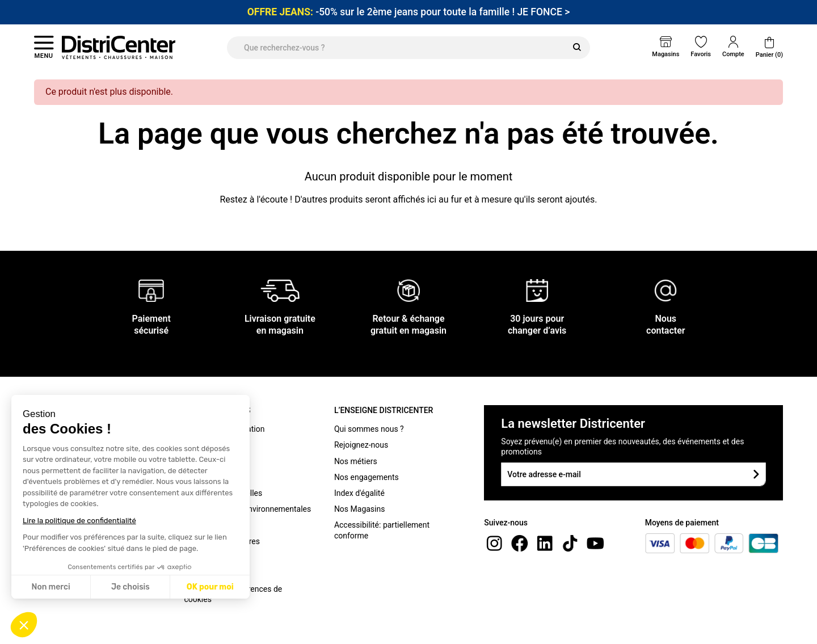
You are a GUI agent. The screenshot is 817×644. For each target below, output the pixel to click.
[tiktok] (570, 543)
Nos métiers (356, 461)
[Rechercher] (577, 48)
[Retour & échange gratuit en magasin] (408, 290)
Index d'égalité (359, 493)
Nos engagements (367, 477)
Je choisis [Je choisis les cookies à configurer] (130, 587)
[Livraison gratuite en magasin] (280, 290)
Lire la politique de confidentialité (79, 521)
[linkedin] (545, 543)
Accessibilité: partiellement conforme (382, 530)
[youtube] (595, 543)
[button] (24, 625)
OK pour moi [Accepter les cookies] (210, 587)
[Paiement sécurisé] (151, 290)
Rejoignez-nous (361, 445)
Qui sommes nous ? (369, 429)
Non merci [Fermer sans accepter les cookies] (50, 587)
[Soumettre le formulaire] (756, 474)
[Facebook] (520, 543)
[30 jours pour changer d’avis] (537, 290)
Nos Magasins (360, 509)
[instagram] (494, 543)
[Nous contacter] (666, 290)
